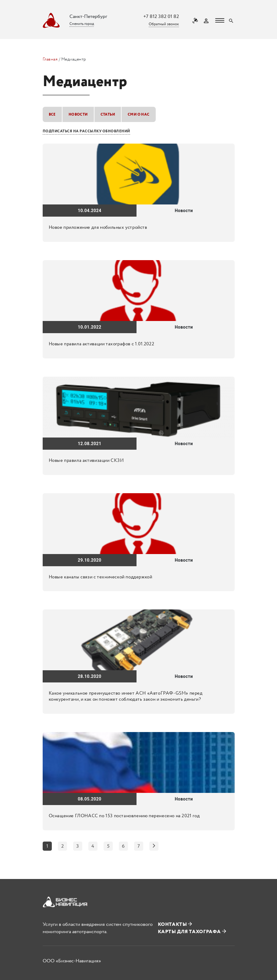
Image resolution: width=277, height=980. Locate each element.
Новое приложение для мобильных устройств (98, 228)
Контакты (175, 924)
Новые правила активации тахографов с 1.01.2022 (102, 344)
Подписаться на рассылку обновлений (86, 131)
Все (52, 115)
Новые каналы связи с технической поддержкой (101, 577)
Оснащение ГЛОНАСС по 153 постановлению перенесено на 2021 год (124, 816)
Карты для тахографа (192, 932)
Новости (78, 115)
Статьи (108, 115)
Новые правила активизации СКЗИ (86, 461)
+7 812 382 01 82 (161, 17)
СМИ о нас (139, 115)
